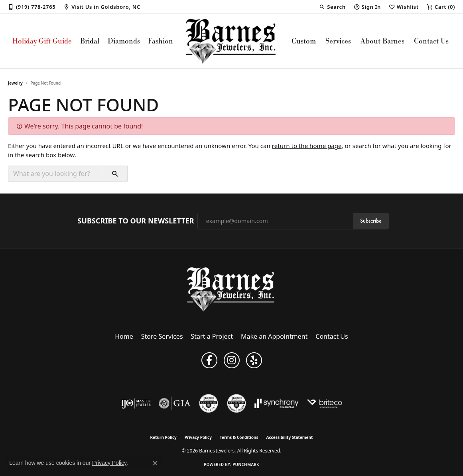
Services (338, 41)
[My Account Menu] (367, 7)
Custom (304, 41)
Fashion (161, 41)
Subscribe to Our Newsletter (136, 221)
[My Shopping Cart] (441, 7)
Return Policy (164, 437)
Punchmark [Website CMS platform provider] (246, 464)
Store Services (162, 336)
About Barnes (382, 41)
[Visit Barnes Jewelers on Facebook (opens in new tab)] (209, 360)
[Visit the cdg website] (236, 403)
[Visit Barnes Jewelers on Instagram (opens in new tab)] (232, 360)
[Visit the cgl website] (209, 403)
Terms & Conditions (239, 437)
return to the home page (307, 146)
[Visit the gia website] (175, 403)
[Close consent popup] (155, 463)
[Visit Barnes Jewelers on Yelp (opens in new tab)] (254, 360)
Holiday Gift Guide (42, 41)
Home (124, 336)
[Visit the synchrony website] (277, 403)
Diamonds (124, 41)
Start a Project (212, 336)
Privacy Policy (198, 437)
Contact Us (431, 41)
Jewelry (15, 83)
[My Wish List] (404, 7)
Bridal (90, 41)
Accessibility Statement (290, 437)
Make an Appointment (274, 336)
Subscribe (371, 221)
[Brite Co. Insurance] (324, 403)
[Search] (332, 7)
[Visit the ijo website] (136, 403)
